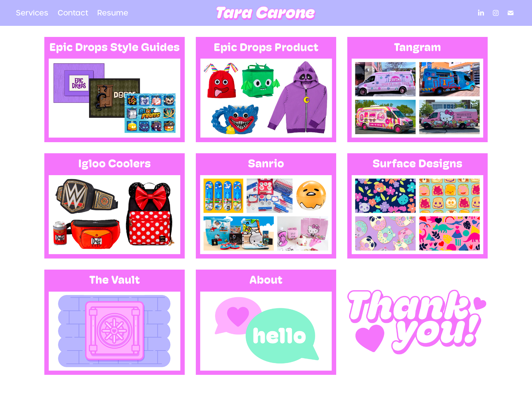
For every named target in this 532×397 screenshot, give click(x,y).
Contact (73, 13)
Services (32, 13)
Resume (113, 13)
